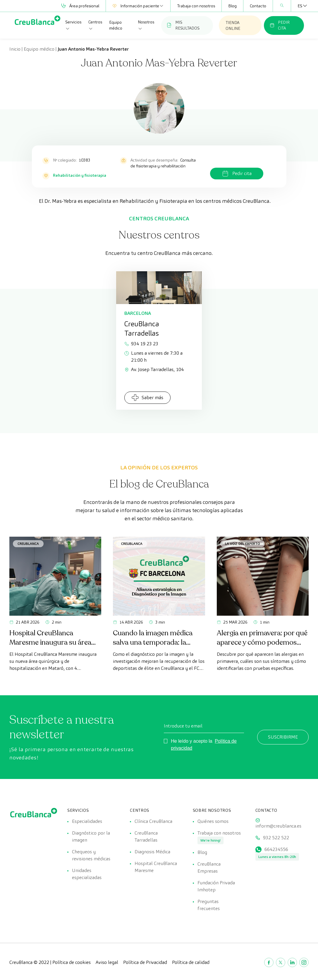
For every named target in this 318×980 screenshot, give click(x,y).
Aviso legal (107, 962)
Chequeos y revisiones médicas (91, 855)
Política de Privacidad (145, 962)
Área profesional (80, 6)
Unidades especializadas (87, 874)
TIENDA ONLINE (233, 25)
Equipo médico (116, 25)
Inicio (15, 49)
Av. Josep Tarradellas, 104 (154, 369)
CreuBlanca (28, 544)
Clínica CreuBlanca (153, 821)
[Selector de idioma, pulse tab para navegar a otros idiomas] (300, 6)
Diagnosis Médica (152, 852)
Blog (232, 6)
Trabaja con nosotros (196, 6)
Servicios (73, 25)
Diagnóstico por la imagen (91, 836)
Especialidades (87, 821)
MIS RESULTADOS (183, 25)
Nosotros (146, 25)
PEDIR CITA (280, 25)
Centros (95, 25)
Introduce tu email (183, 726)
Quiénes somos (213, 821)
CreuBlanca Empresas (209, 867)
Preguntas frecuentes (209, 905)
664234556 (276, 849)
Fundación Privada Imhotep (216, 886)
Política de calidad (191, 962)
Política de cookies (72, 962)
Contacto (258, 6)
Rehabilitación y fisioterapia (80, 175)
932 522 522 (276, 838)
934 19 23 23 (141, 344)
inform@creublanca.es (278, 826)
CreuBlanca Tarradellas (146, 836)
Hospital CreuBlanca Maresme (156, 867)
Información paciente (138, 6)
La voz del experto (243, 544)
